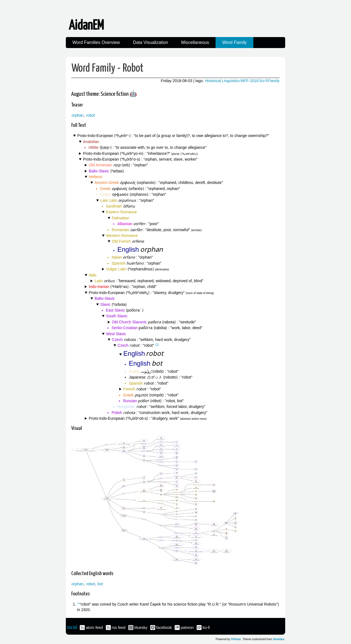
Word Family (234, 42)
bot (100, 584)
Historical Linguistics (223, 81)
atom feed (94, 628)
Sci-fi (263, 81)
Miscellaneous (195, 42)
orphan (78, 115)
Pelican (236, 639)
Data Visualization (151, 42)
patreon (187, 628)
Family (274, 81)
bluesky (141, 628)
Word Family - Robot (107, 68)
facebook (164, 628)
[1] (157, 345)
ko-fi (206, 628)
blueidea (279, 639)
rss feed (119, 628)
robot (90, 115)
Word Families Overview (96, 42)
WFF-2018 (250, 81)
